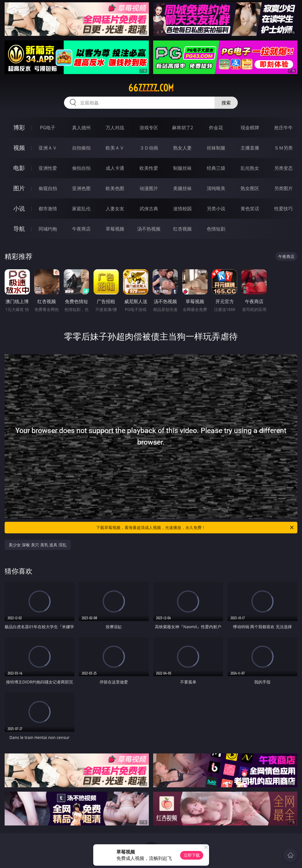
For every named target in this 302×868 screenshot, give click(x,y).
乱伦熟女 (250, 168)
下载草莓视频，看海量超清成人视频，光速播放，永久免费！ (195, 528)
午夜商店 (81, 229)
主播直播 (250, 148)
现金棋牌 (250, 128)
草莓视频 (115, 229)
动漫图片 (149, 188)
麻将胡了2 (183, 128)
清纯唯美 (216, 188)
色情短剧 (216, 229)
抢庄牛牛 (283, 128)
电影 (19, 168)
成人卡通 (115, 168)
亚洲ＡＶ (48, 148)
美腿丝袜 (182, 188)
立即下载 (192, 855)
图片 (19, 188)
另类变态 (283, 168)
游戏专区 (149, 128)
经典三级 (216, 168)
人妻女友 (115, 209)
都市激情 (48, 209)
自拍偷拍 (81, 148)
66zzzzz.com (151, 88)
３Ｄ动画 (149, 148)
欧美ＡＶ (115, 148)
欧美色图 (115, 188)
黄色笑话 (250, 209)
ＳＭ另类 (283, 148)
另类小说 (216, 209)
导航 (19, 229)
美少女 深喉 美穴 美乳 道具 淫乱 (38, 545)
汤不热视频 (149, 229)
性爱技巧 (283, 209)
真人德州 (81, 128)
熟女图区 (250, 188)
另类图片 (283, 188)
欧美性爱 (149, 168)
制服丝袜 (182, 168)
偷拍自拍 (81, 168)
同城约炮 (48, 229)
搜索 (226, 103)
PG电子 (48, 128)
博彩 (19, 127)
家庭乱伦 (81, 209)
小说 (19, 208)
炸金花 (216, 128)
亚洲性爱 (48, 168)
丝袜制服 (216, 148)
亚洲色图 (81, 188)
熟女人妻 (182, 148)
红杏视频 (182, 229)
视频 (19, 148)
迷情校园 (182, 209)
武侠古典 (149, 209)
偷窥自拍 (48, 188)
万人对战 (115, 128)
